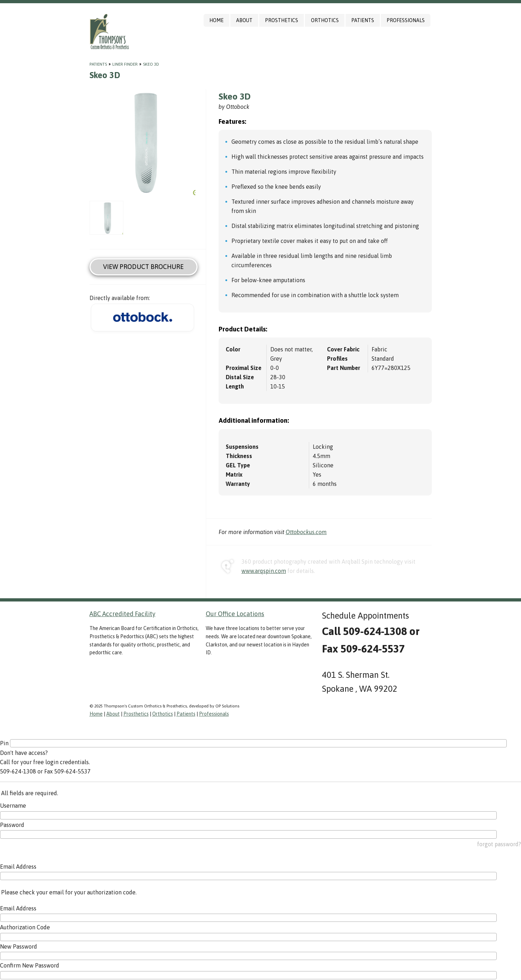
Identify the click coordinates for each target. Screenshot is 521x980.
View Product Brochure (143, 267)
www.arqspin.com (264, 571)
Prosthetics (282, 20)
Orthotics (325, 20)
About (244, 20)
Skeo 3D (151, 64)
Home (216, 20)
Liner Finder (125, 64)
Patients (363, 20)
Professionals (406, 20)
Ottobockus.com (306, 532)
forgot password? (499, 844)
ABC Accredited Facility (122, 614)
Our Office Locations (235, 614)
